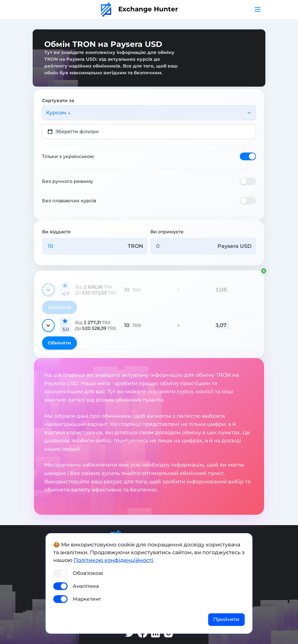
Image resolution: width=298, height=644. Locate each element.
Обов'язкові (88, 573)
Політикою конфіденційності (113, 560)
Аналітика (86, 586)
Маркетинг (87, 599)
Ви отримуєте (167, 232)
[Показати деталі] (48, 290)
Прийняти (226, 619)
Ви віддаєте (56, 232)
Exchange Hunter (139, 9)
